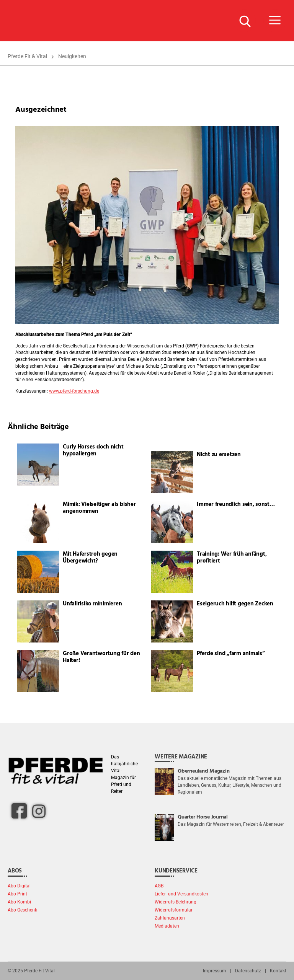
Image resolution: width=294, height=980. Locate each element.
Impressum (215, 971)
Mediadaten (167, 926)
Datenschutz (248, 971)
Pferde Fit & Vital (27, 56)
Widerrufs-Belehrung (176, 902)
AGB (159, 886)
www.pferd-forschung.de (74, 391)
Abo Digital (19, 886)
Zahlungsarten (170, 918)
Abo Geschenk (22, 910)
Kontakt (278, 971)
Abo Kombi (19, 902)
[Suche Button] (244, 21)
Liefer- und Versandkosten (181, 894)
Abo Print (17, 894)
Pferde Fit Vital (39, 971)
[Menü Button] (275, 21)
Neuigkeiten (72, 56)
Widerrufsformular (174, 910)
